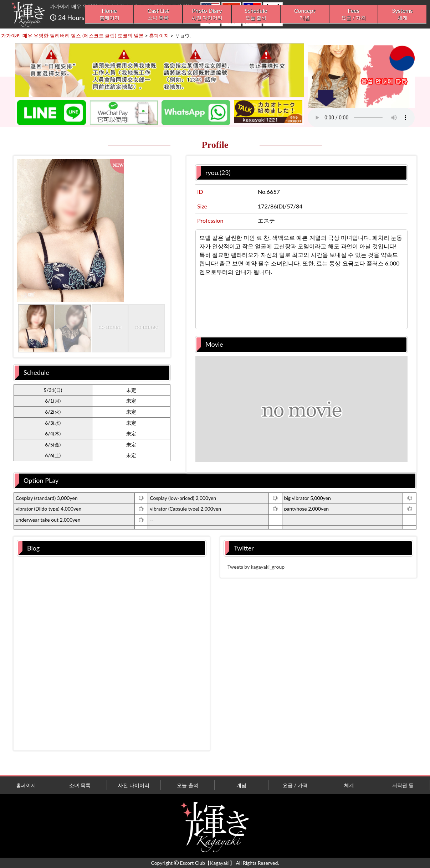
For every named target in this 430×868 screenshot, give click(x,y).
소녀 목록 (80, 785)
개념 (241, 785)
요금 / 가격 (295, 785)
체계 (349, 785)
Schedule (256, 14)
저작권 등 (403, 785)
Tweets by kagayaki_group (256, 567)
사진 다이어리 (134, 785)
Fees (354, 14)
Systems (402, 14)
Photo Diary (207, 14)
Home (109, 14)
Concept (305, 14)
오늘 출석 (188, 785)
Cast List (158, 14)
